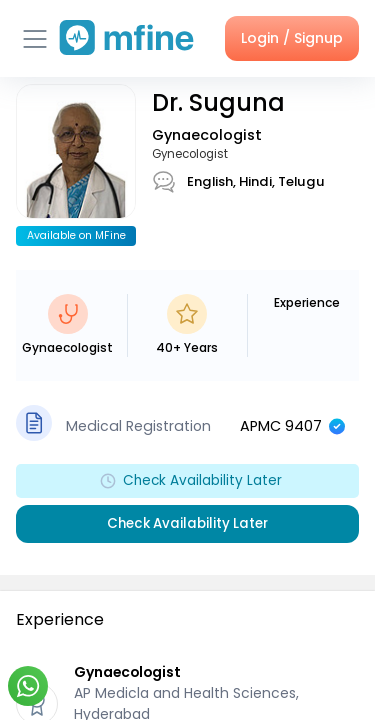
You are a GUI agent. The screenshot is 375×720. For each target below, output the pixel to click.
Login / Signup (292, 38)
